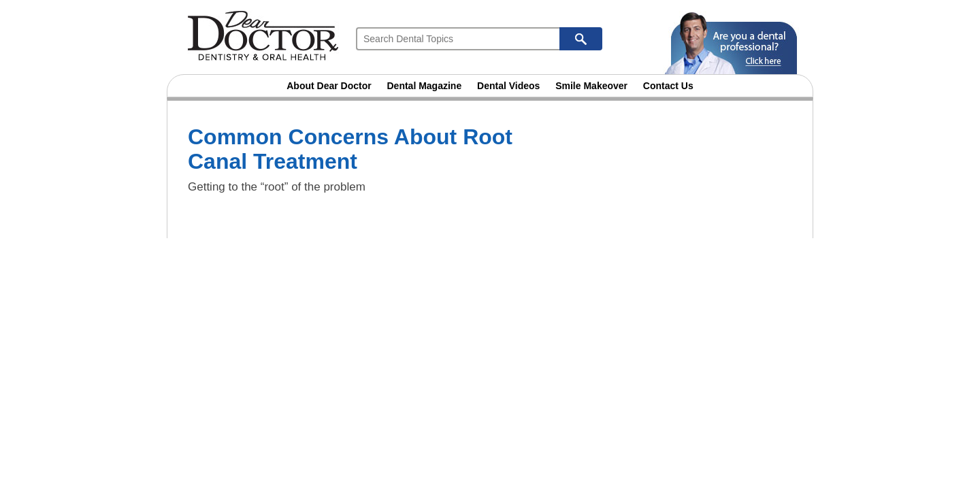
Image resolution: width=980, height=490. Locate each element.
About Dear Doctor (329, 86)
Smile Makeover (591, 86)
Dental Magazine (425, 86)
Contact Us (668, 86)
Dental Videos (508, 86)
